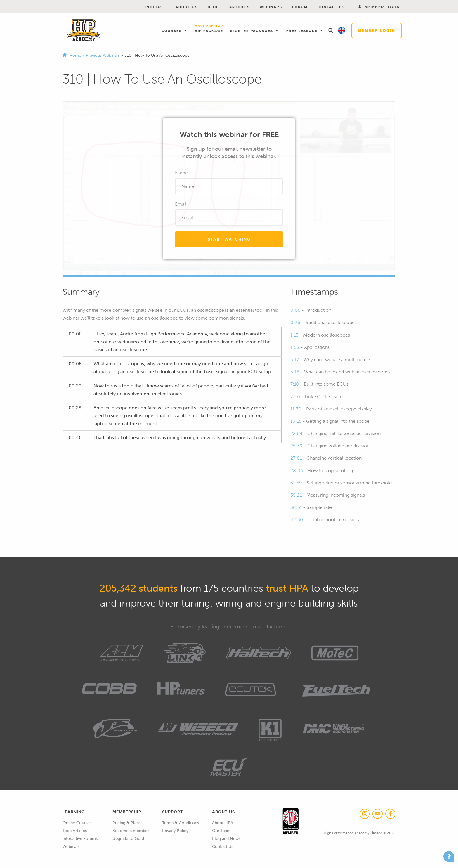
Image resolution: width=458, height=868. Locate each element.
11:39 (296, 409)
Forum (300, 7)
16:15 (296, 421)
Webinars (271, 7)
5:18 (295, 372)
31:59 (296, 483)
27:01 (296, 458)
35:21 (296, 495)
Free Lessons (303, 31)
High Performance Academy (84, 30)
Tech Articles (75, 831)
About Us (187, 7)
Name (181, 173)
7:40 (295, 397)
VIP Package (209, 29)
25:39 (296, 446)
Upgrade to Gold (128, 839)
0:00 (295, 310)
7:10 (295, 384)
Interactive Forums (80, 839)
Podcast (156, 7)
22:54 (296, 433)
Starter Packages (252, 31)
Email (181, 204)
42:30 (297, 520)
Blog (214, 7)
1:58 (295, 347)
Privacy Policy (175, 831)
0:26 (295, 322)
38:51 (296, 507)
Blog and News (226, 839)
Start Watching (229, 239)
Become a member (131, 831)
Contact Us (331, 7)
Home (75, 55)
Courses (172, 31)
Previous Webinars (103, 55)
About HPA (223, 823)
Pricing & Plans (126, 823)
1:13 (294, 335)
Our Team (221, 831)
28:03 (297, 471)
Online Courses (77, 823)
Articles (240, 7)
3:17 (295, 359)
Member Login (377, 31)
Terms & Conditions (181, 823)
